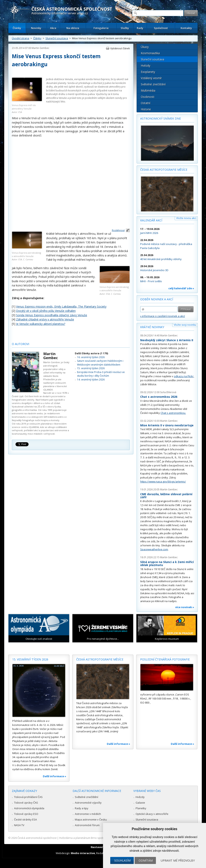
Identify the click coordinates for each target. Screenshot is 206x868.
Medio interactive (83, 853)
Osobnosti (148, 97)
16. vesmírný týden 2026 (91, 357)
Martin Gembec (41, 48)
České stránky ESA (25, 819)
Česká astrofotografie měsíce (164, 170)
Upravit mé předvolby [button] (178, 860)
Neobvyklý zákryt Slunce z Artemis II (167, 340)
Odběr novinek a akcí (157, 299)
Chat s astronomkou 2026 (159, 397)
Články (17, 28)
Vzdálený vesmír (151, 78)
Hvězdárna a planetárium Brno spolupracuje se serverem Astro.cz (99, 838)
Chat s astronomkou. (173, 413)
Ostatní (146, 103)
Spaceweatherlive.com (154, 549)
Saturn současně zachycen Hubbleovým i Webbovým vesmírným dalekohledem (100, 363)
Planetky (141, 808)
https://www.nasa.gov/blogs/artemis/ (163, 482)
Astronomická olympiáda (29, 808)
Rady (140, 28)
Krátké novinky (152, 327)
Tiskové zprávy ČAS (26, 803)
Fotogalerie (101, 28)
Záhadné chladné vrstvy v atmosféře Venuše (45, 319)
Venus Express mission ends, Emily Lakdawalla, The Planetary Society (61, 306)
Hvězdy (146, 66)
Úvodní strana (21, 38)
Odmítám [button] (146, 860)
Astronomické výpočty (88, 803)
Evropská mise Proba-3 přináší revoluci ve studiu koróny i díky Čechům (101, 374)
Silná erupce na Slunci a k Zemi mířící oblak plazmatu (167, 564)
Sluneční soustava (57, 38)
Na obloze (73, 28)
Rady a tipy (82, 808)
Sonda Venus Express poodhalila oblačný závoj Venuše (52, 315)
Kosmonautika (150, 53)
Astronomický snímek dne (161, 118)
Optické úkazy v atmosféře (152, 814)
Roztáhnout (118, 230)
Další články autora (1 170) (91, 353)
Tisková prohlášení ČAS (28, 797)
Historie (146, 109)
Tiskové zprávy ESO (26, 814)
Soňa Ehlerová (168, 392)
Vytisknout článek (120, 48)
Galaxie (140, 803)
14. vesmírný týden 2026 (91, 380)
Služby (125, 28)
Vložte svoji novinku (185, 325)
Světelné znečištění (153, 84)
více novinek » (185, 607)
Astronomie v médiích (88, 814)
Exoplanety (148, 72)
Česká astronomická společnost (37, 838)
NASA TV (19, 825)
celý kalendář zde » (181, 288)
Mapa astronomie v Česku (91, 819)
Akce (53, 28)
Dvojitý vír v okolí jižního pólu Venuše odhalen (46, 311)
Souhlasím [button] (122, 860)
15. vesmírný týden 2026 (91, 368)
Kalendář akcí (151, 220)
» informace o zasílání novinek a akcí (163, 316)
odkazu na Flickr (184, 376)
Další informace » (55, 776)
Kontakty (186, 28)
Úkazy (145, 47)
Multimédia (148, 90)
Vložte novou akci (186, 218)
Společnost (161, 28)
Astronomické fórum (87, 825)
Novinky (36, 28)
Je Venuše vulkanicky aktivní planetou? (41, 324)
